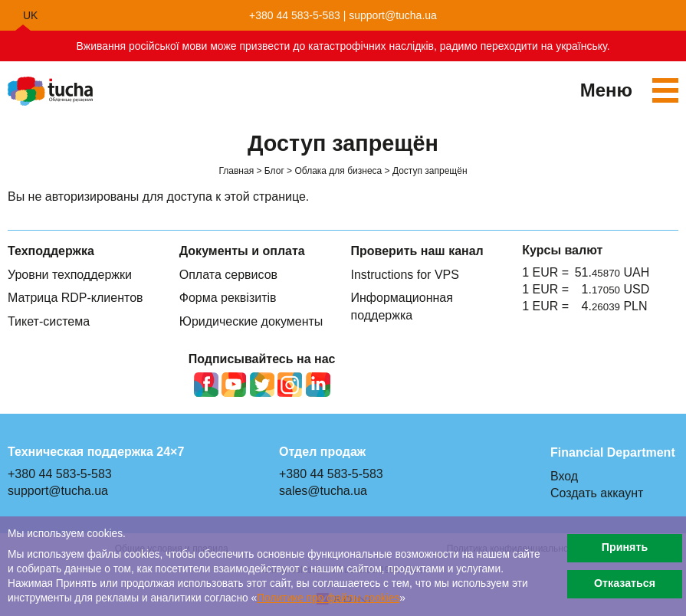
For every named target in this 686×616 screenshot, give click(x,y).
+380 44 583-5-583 (295, 15)
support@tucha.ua (393, 15)
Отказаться (625, 583)
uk (30, 15)
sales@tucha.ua (323, 491)
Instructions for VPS (405, 275)
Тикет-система (49, 321)
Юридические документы (251, 321)
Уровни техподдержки (70, 275)
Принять (625, 548)
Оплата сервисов (228, 275)
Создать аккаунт (597, 493)
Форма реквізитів (228, 298)
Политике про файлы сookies (328, 598)
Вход (564, 476)
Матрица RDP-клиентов (75, 298)
